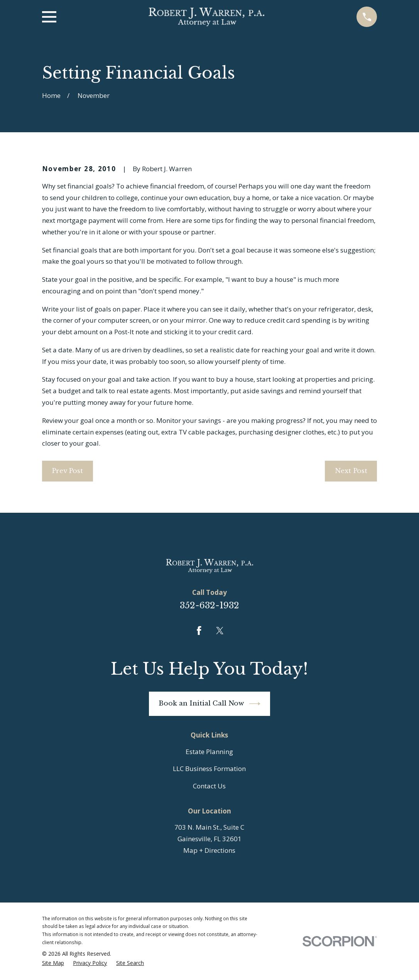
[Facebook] (199, 631)
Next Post (351, 471)
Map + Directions (209, 850)
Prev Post (67, 471)
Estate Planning (209, 752)
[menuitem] (53, 963)
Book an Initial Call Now (209, 704)
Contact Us (209, 786)
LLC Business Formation (209, 769)
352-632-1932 (209, 605)
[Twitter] (220, 631)
